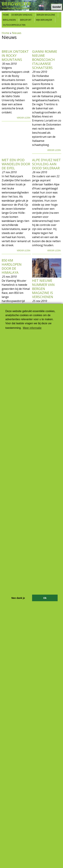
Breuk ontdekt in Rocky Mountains (15, 56)
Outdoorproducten (14, 25)
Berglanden (9, 20)
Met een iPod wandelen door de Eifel (16, 164)
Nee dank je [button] (18, 598)
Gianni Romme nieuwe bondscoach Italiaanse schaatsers (45, 60)
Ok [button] (45, 598)
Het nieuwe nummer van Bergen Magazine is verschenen (43, 289)
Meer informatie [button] (32, 328)
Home (6, 15)
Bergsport (26, 20)
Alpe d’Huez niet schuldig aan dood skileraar (46, 164)
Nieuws (17, 33)
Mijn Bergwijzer (44, 20)
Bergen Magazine (46, 15)
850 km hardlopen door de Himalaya (12, 266)
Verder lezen (24, 118)
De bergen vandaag (22, 15)
